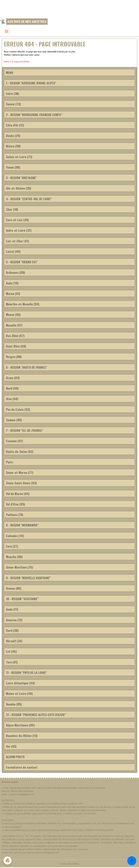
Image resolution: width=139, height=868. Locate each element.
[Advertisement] (66, 8)
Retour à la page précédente (17, 62)
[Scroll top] (132, 861)
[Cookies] (8, 861)
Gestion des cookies (70, 864)
